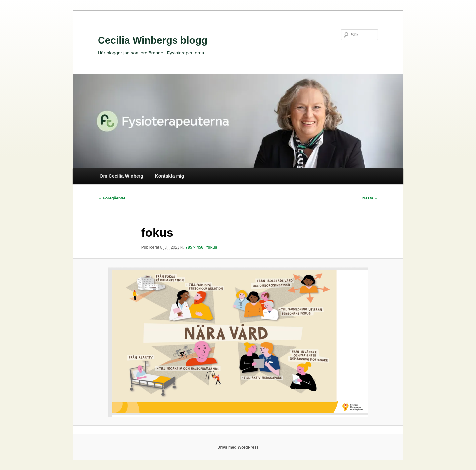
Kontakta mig (170, 176)
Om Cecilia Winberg (122, 176)
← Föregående (112, 198)
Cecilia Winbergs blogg (153, 40)
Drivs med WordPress (238, 447)
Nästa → (370, 198)
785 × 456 (194, 247)
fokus (212, 247)
